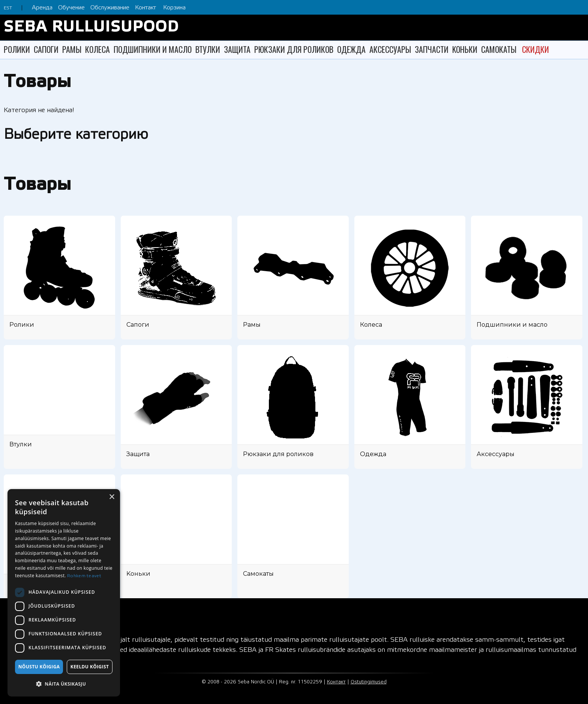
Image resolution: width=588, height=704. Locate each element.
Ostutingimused (369, 682)
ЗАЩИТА (237, 49)
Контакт (145, 8)
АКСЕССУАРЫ (390, 49)
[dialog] (64, 593)
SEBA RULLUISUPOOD (91, 28)
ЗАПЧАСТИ (432, 49)
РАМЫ (72, 49)
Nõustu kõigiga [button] (39, 667)
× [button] (112, 497)
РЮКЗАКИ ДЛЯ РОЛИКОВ (294, 49)
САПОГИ (46, 49)
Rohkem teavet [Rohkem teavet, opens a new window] (84, 576)
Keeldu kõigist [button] (90, 667)
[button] (64, 684)
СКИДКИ (535, 49)
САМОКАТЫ (499, 49)
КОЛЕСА (97, 49)
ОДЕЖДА (351, 49)
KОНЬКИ (465, 49)
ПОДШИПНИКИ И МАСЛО (153, 49)
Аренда (42, 8)
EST (8, 8)
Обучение (71, 8)
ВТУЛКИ (208, 49)
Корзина (174, 8)
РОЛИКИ (17, 49)
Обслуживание (110, 8)
